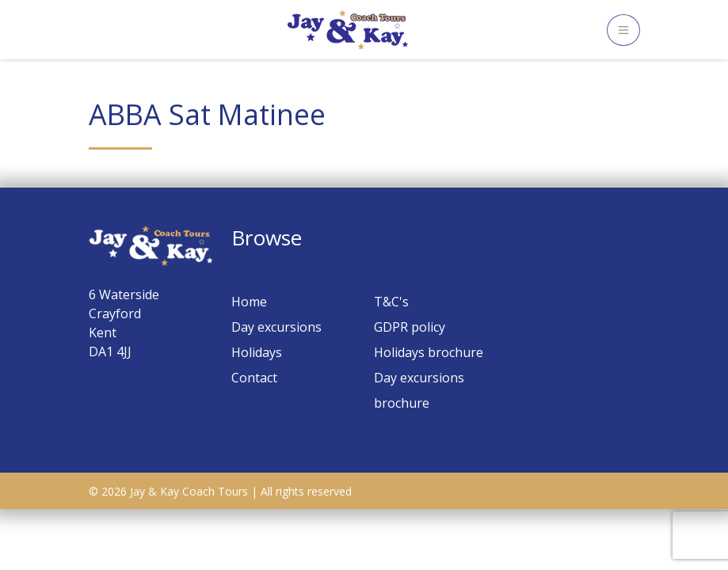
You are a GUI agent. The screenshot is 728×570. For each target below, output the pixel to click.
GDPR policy (410, 327)
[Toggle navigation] (623, 30)
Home (249, 302)
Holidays (257, 352)
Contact (254, 378)
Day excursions (276, 327)
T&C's (391, 302)
